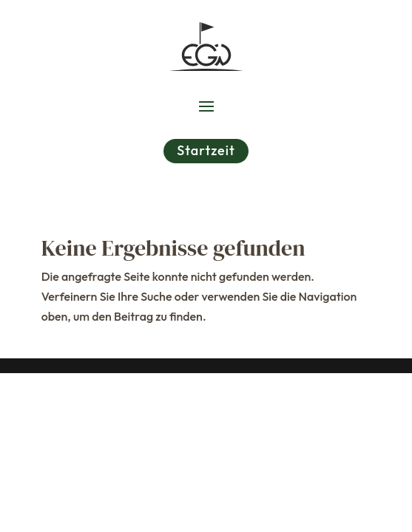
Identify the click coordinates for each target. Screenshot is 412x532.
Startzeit (206, 150)
